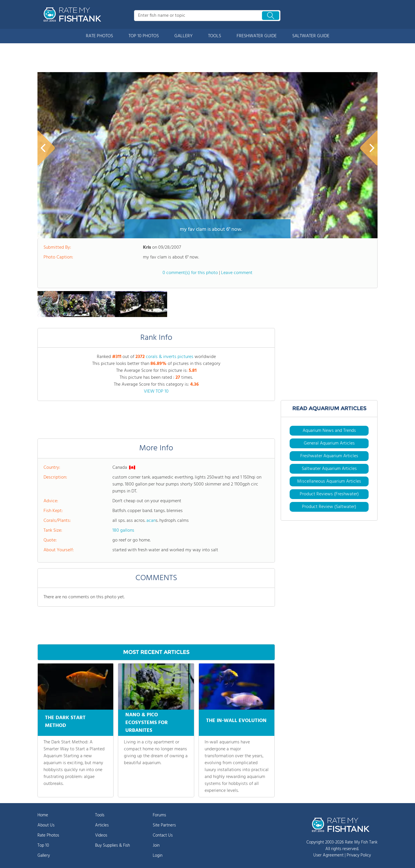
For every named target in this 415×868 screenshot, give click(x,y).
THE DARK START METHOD (65, 721)
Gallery (44, 856)
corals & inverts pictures (170, 357)
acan (151, 521)
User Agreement (328, 855)
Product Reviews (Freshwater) (329, 494)
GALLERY (183, 36)
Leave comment (237, 273)
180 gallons (123, 530)
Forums (159, 815)
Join (156, 845)
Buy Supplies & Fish (113, 845)
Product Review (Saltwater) (329, 507)
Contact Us (163, 835)
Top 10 (43, 845)
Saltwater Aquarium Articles (329, 469)
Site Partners (164, 825)
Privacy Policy (359, 855)
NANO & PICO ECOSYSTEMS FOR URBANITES (147, 723)
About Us (46, 825)
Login (158, 856)
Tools (100, 815)
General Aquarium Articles (329, 443)
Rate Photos (48, 835)
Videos (101, 835)
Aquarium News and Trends (329, 431)
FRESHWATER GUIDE (257, 36)
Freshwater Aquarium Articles (329, 456)
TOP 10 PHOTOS (144, 36)
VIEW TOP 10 (156, 391)
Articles (102, 825)
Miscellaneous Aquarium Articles (329, 481)
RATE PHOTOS (99, 36)
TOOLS (215, 36)
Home (43, 815)
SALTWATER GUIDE (311, 36)
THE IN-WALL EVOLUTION (236, 719)
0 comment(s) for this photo (190, 273)
